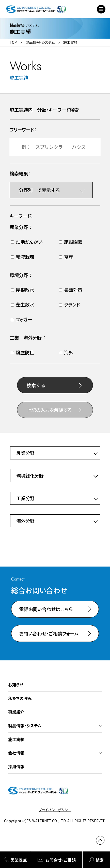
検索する (36, 385)
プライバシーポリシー (55, 810)
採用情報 (16, 766)
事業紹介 (16, 712)
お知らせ (16, 685)
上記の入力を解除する (49, 410)
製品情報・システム (40, 42)
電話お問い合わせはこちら (46, 609)
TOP (13, 42)
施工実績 (16, 739)
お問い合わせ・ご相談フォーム (49, 633)
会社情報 (16, 753)
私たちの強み (20, 698)
